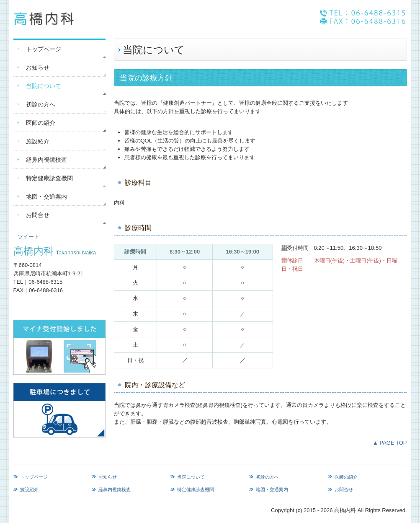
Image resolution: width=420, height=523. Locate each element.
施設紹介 (38, 141)
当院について (44, 86)
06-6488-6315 (45, 282)
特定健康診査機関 (49, 178)
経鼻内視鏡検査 (46, 160)
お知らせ (38, 67)
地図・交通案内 (46, 197)
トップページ (44, 49)
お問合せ (38, 215)
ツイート (28, 237)
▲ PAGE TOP (390, 443)
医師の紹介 (41, 123)
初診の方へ (41, 104)
